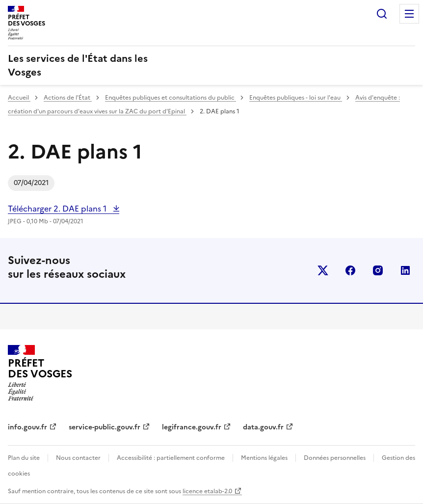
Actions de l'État (68, 98)
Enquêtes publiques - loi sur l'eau (296, 98)
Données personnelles (335, 458)
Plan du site (24, 458)
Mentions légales (264, 458)
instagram (378, 270)
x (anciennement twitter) (323, 270)
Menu (409, 14)
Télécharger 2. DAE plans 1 (58, 209)
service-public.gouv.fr (105, 427)
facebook (350, 270)
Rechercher (382, 14)
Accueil (19, 98)
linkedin (405, 270)
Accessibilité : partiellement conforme (171, 458)
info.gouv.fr (27, 427)
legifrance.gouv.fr (192, 427)
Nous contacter (78, 458)
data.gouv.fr (263, 427)
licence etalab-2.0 (207, 491)
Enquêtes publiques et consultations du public (171, 98)
